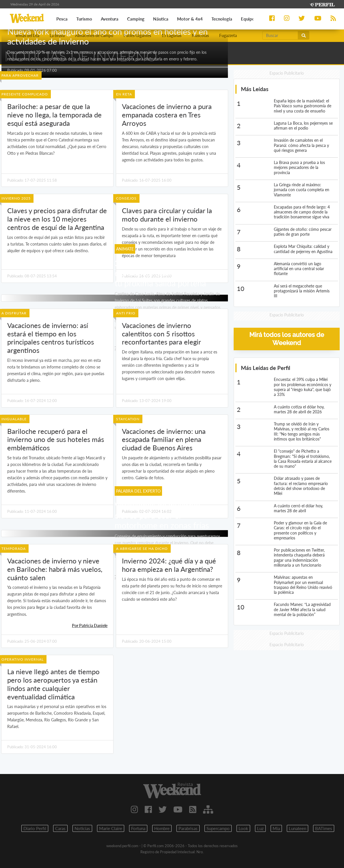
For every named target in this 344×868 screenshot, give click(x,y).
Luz (260, 828)
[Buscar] (280, 35)
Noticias (82, 828)
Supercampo (218, 828)
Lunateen (297, 828)
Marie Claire (111, 828)
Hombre (162, 828)
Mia (276, 828)
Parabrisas (188, 828)
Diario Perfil (35, 828)
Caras (60, 828)
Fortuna (138, 828)
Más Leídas (255, 89)
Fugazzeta (228, 35)
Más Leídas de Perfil (266, 368)
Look (243, 828)
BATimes (324, 828)
